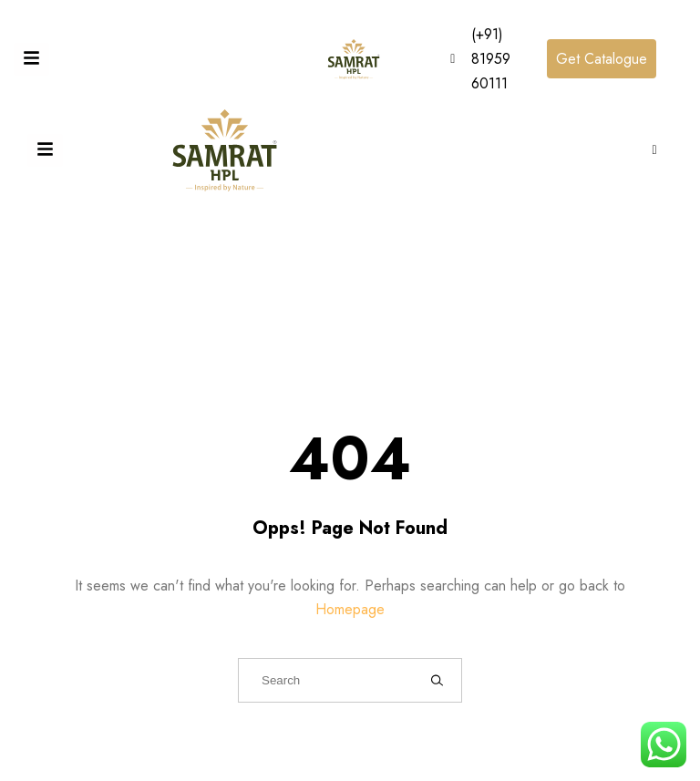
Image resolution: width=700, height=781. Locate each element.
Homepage (350, 609)
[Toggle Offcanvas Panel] (31, 59)
